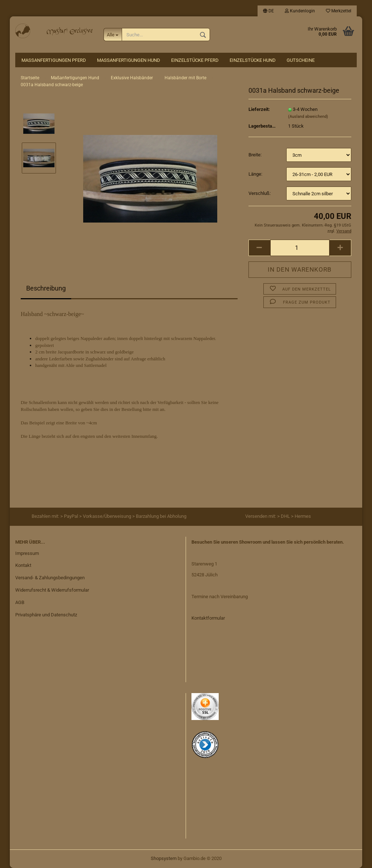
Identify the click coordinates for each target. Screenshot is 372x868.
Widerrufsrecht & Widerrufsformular (52, 590)
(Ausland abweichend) (308, 117)
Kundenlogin (300, 11)
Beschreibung (46, 288)
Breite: (255, 155)
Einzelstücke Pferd (195, 60)
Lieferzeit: (259, 109)
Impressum (27, 553)
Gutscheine (301, 60)
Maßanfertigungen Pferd (54, 60)
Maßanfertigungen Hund (129, 60)
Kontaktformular (208, 618)
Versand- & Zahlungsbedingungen (50, 578)
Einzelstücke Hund (253, 60)
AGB (20, 602)
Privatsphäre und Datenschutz (46, 615)
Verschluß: (260, 193)
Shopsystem (164, 858)
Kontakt (23, 565)
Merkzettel (339, 11)
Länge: (255, 174)
